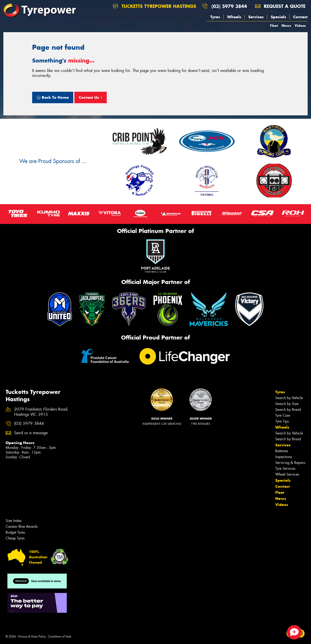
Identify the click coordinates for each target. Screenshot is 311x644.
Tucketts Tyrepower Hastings (154, 6)
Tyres (215, 17)
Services (256, 17)
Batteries (282, 451)
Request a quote (280, 6)
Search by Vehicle (289, 398)
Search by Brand (288, 410)
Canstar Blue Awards (22, 527)
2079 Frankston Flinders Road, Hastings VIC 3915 (41, 412)
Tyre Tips (282, 421)
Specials (278, 17)
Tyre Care (283, 415)
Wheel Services (287, 474)
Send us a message (31, 433)
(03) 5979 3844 (229, 6)
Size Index (14, 521)
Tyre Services (285, 468)
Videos (300, 26)
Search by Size (287, 404)
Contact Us (91, 97)
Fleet (274, 26)
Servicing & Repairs (290, 463)
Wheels (234, 17)
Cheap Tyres (15, 538)
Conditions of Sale (60, 636)
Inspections (284, 457)
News (286, 26)
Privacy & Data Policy (32, 636)
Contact (300, 17)
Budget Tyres (15, 532)
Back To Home (53, 97)
